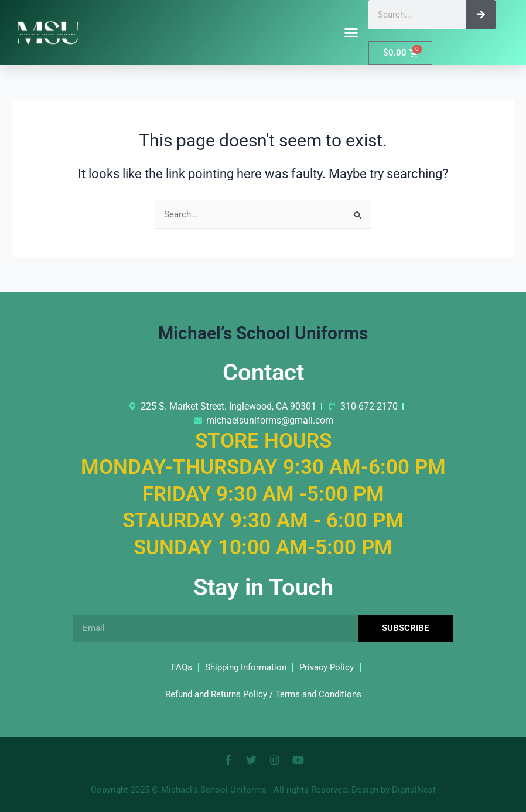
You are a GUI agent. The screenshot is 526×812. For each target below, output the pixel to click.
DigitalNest (414, 790)
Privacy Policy (327, 667)
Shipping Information (246, 667)
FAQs (182, 667)
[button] (351, 33)
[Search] (481, 15)
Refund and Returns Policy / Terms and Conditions (263, 694)
